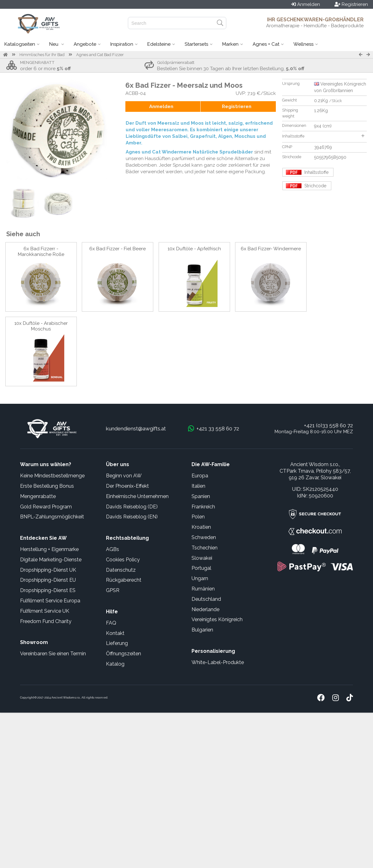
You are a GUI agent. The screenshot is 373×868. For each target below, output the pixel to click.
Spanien (201, 496)
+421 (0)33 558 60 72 (328, 425)
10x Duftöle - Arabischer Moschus (41, 326)
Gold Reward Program (46, 507)
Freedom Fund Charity (46, 621)
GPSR (113, 590)
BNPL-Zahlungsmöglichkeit (52, 517)
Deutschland (206, 599)
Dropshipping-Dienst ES (48, 590)
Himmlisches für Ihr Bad (42, 55)
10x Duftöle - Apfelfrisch (194, 249)
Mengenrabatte (38, 496)
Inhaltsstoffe (323, 136)
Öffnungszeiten (123, 654)
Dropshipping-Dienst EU (48, 580)
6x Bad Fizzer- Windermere (271, 249)
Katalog (115, 664)
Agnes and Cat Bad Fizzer (100, 55)
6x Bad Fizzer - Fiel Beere (118, 249)
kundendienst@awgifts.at (136, 429)
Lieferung (117, 643)
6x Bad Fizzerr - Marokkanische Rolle (41, 252)
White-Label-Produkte (218, 662)
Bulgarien (202, 630)
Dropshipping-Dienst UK (48, 570)
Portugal (201, 568)
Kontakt (115, 633)
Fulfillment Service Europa (50, 601)
